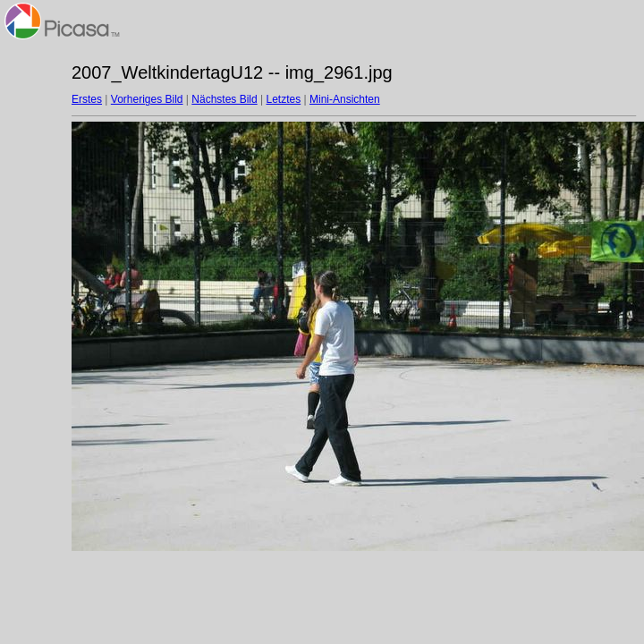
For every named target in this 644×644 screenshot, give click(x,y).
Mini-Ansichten (345, 99)
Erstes (87, 99)
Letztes (284, 99)
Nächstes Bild (224, 99)
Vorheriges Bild (147, 99)
